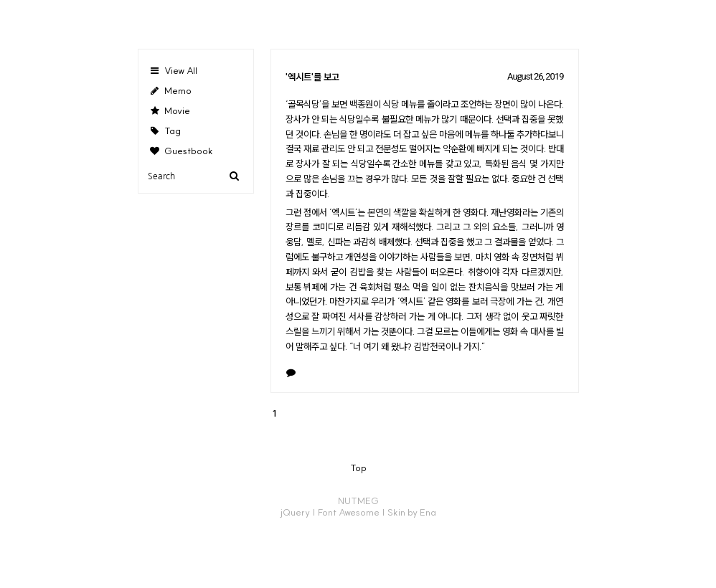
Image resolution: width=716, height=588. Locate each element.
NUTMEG (358, 501)
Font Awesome (349, 512)
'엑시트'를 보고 (312, 77)
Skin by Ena (412, 512)
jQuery (295, 512)
